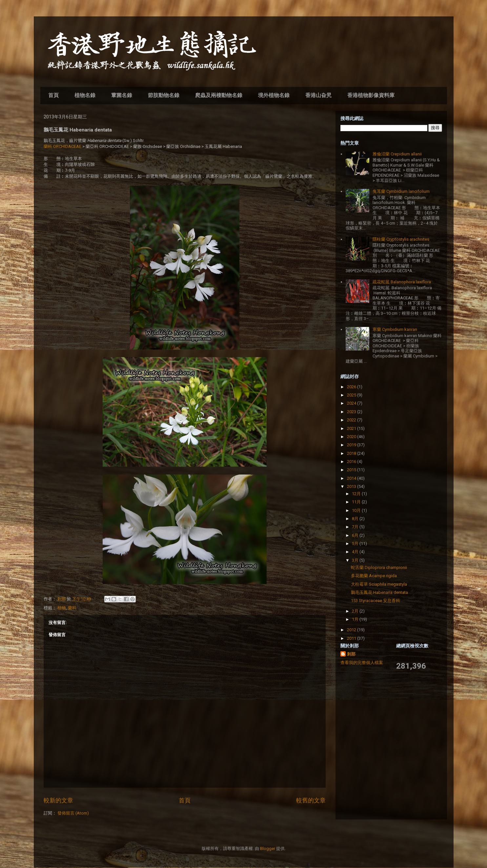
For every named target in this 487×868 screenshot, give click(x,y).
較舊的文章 (311, 800)
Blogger (268, 848)
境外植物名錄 (274, 95)
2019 (352, 445)
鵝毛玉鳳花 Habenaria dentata (379, 592)
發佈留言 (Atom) (73, 813)
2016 (352, 462)
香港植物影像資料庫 (371, 95)
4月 (356, 552)
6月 (356, 535)
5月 (356, 544)
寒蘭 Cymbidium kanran (395, 329)
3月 (356, 560)
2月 (356, 611)
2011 (352, 638)
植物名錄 (85, 95)
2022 (352, 420)
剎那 (351, 654)
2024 (352, 403)
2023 (352, 412)
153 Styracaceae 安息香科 (375, 601)
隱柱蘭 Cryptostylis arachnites (401, 239)
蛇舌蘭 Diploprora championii (379, 567)
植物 (62, 608)
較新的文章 (58, 800)
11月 (357, 502)
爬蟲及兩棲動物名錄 (219, 95)
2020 (352, 437)
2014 (352, 478)
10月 (357, 510)
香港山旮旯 (318, 95)
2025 (352, 395)
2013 (352, 486)
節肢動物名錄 (164, 95)
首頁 (53, 95)
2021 (352, 428)
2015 (352, 470)
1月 (356, 619)
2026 (352, 387)
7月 (356, 527)
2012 (352, 630)
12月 (357, 494)
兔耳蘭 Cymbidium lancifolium (401, 191)
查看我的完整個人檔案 (362, 663)
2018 (352, 453)
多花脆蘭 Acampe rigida (374, 576)
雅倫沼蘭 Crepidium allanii (397, 154)
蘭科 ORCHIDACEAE (62, 146)
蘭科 (72, 608)
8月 (356, 519)
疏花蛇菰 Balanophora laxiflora (402, 282)
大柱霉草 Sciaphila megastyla (379, 584)
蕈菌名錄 (122, 95)
